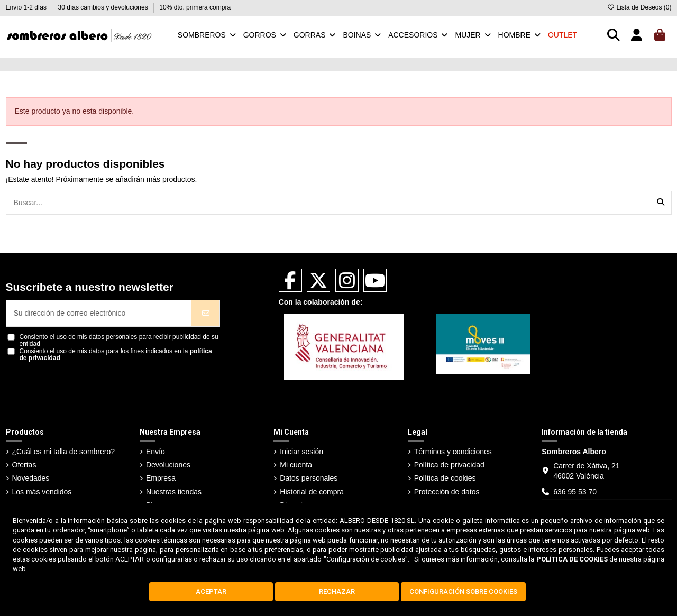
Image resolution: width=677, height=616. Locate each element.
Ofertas (24, 465)
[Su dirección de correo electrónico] (99, 313)
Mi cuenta (296, 465)
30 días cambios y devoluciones (104, 7)
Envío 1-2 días (27, 7)
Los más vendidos (42, 492)
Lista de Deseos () (639, 7)
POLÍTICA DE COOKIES (572, 559)
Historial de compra (312, 492)
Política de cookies (445, 478)
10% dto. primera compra (195, 7)
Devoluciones (168, 465)
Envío (155, 452)
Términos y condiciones (453, 452)
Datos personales (309, 478)
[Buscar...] (661, 203)
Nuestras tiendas (174, 492)
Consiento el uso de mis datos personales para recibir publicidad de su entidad (119, 341)
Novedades (31, 478)
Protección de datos (447, 492)
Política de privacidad (449, 465)
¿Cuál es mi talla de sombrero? (64, 452)
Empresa (161, 478)
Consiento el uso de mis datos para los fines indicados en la (116, 355)
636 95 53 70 (575, 492)
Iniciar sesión (301, 452)
